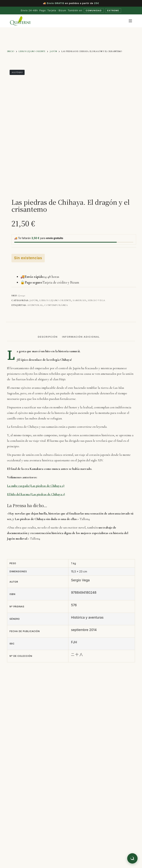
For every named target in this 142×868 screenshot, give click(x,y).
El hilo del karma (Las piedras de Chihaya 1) (36, 494)
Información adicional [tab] (81, 337)
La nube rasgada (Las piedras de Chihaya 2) (36, 486)
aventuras (35, 306)
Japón (34, 301)
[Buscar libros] (132, 858)
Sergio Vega (97, 301)
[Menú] (130, 21)
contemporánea (56, 306)
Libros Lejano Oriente (55, 301)
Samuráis (79, 301)
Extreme (114, 11)
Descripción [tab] (48, 337)
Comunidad (93, 11)
